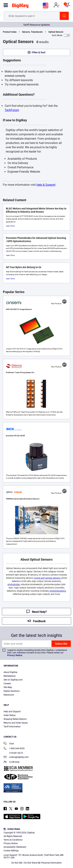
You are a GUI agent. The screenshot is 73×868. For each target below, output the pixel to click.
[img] (20, 6)
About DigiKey (10, 672)
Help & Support (46, 185)
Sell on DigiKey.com (13, 680)
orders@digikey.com (16, 757)
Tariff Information (12, 727)
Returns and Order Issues (16, 723)
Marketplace (10, 676)
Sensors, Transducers (32, 32)
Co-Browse (11, 762)
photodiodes (14, 584)
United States (12, 829)
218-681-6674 (13, 753)
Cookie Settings (11, 851)
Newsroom (9, 695)
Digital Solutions (12, 691)
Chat (9, 744)
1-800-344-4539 (14, 749)
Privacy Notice (15, 655)
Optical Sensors (56, 32)
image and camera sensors (47, 578)
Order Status (10, 715)
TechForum (12, 110)
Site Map (8, 687)
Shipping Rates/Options (15, 719)
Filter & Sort (39, 52)
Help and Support (12, 712)
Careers (7, 684)
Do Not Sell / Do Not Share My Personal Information (37, 863)
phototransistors (58, 591)
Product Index (10, 32)
